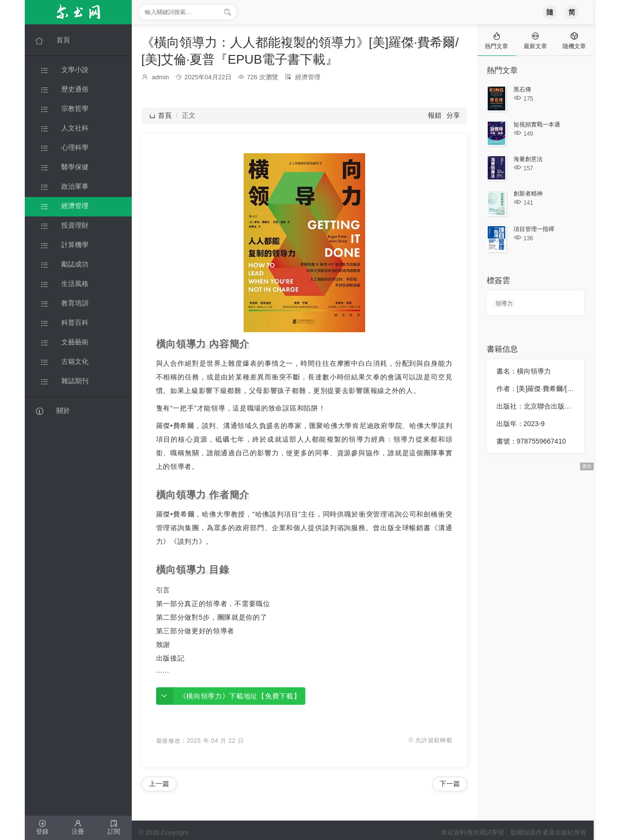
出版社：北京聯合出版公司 (536, 406)
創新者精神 (528, 194)
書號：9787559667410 (531, 441)
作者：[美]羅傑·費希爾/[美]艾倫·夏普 (536, 389)
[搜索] (228, 12)
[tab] (496, 40)
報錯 (435, 115)
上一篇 (159, 784)
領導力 (504, 304)
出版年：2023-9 (521, 424)
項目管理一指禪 (534, 229)
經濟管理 (308, 77)
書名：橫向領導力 (524, 371)
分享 (453, 115)
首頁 (160, 115)
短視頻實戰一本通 (537, 125)
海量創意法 (528, 159)
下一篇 (450, 784)
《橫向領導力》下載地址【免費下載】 (240, 696)
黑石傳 (522, 89)
